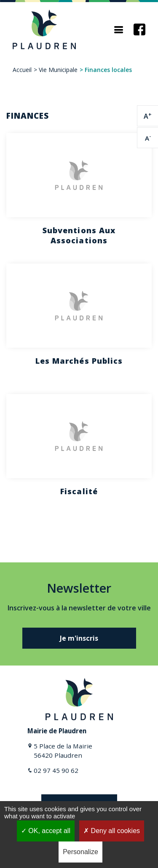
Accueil (22, 70)
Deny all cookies (112, 831)
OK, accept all (46, 831)
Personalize (80, 852)
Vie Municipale (58, 70)
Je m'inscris (79, 638)
